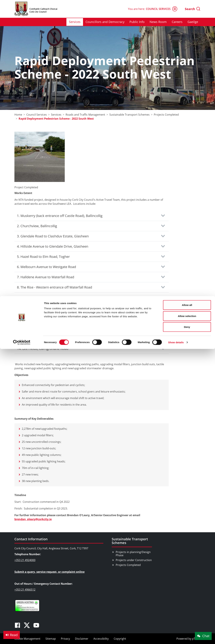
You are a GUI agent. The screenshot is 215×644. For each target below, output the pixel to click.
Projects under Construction (134, 560)
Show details (176, 46)
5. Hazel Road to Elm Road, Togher (43, 257)
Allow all (187, 9)
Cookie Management (27, 639)
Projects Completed (128, 565)
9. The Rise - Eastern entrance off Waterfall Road (54, 297)
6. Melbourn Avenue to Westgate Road (46, 267)
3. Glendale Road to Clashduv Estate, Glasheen (53, 236)
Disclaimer (82, 639)
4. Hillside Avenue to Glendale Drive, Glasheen (53, 246)
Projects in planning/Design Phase (133, 554)
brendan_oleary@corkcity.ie (33, 519)
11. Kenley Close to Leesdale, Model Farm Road (53, 318)
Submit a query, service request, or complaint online (49, 572)
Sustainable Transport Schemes (130, 541)
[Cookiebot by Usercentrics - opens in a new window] (22, 46)
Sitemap (51, 639)
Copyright (120, 639)
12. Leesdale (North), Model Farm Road (47, 328)
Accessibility (101, 639)
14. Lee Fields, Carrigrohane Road (43, 349)
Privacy (65, 639)
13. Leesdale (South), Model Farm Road (47, 338)
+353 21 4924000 (25, 560)
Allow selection (187, 20)
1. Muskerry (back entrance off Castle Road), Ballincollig (60, 216)
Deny (187, 31)
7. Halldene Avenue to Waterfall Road (46, 277)
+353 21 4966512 (25, 590)
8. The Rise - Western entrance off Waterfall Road (55, 287)
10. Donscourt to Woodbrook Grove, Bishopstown (56, 308)
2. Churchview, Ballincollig (37, 226)
